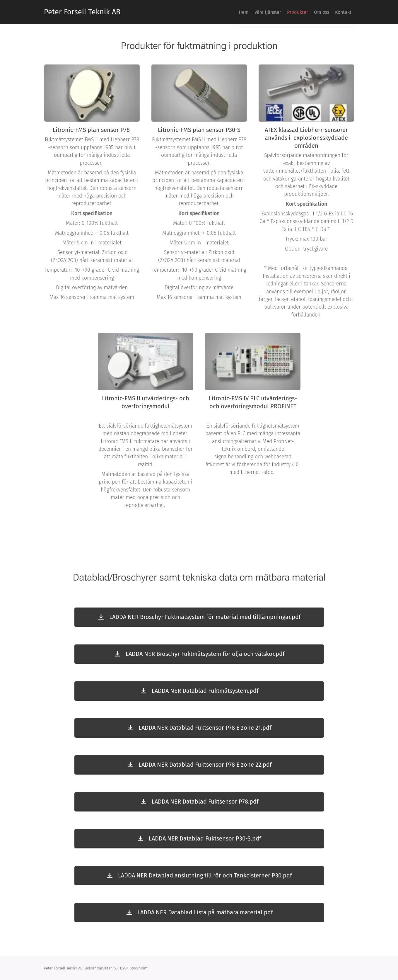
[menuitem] (307, 12)
